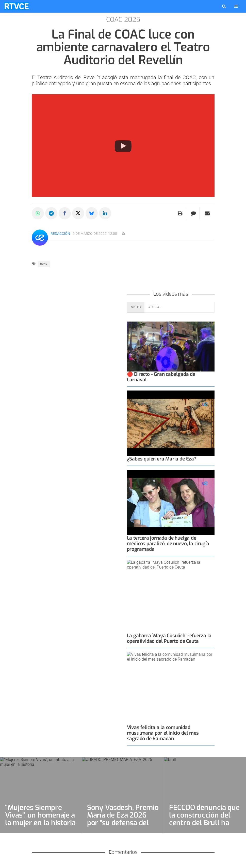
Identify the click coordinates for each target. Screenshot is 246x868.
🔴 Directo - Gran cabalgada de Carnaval (161, 377)
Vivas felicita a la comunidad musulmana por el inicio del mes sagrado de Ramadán (163, 733)
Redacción (60, 234)
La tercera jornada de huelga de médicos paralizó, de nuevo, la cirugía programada (168, 544)
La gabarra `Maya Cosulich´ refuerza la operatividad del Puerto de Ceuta (169, 638)
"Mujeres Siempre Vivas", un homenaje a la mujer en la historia (40, 815)
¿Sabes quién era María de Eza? (162, 459)
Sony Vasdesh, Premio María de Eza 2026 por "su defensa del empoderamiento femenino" (123, 823)
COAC (44, 264)
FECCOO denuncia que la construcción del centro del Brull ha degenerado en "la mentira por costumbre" (204, 827)
